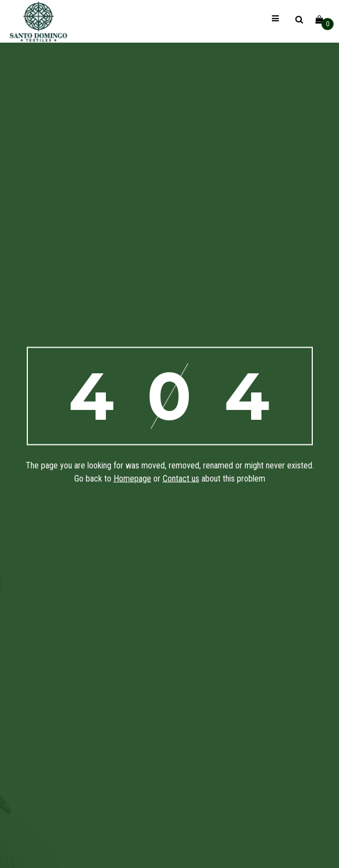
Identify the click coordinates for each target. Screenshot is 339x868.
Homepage (132, 478)
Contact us (181, 478)
